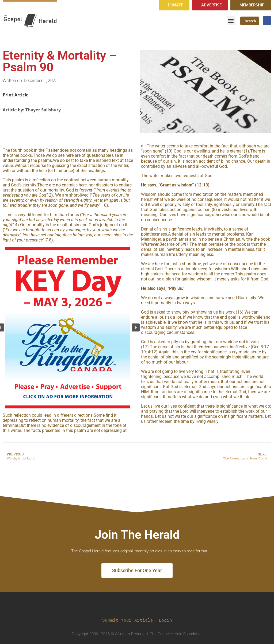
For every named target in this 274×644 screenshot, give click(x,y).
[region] (68, 328)
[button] (231, 21)
